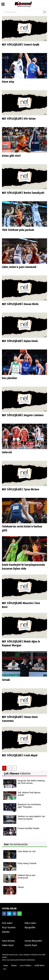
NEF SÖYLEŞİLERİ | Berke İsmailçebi (23, 193)
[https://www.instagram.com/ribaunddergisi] (14, 914)
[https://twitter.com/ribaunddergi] (9, 914)
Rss (5, 969)
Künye (6, 966)
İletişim (14, 966)
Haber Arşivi (8, 945)
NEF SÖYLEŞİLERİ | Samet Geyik (21, 45)
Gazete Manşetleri (33, 941)
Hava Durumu (8, 941)
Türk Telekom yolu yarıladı (18, 230)
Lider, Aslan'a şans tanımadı (19, 267)
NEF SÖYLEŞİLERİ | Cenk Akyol (20, 755)
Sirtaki (6, 680)
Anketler (6, 932)
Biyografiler (30, 927)
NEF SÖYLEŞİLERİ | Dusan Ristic (20, 304)
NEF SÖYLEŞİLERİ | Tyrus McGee (21, 489)
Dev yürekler (10, 378)
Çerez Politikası (26, 966)
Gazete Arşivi (31, 945)
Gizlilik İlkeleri (40, 966)
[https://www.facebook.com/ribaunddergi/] (4, 914)
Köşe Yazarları (9, 927)
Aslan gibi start (11, 156)
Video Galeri (30, 923)
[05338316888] (19, 914)
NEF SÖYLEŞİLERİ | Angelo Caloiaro (23, 415)
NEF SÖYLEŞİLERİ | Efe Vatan (19, 119)
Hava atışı (8, 82)
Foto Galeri (7, 923)
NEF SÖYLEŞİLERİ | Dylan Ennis (20, 341)
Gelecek (7, 452)
